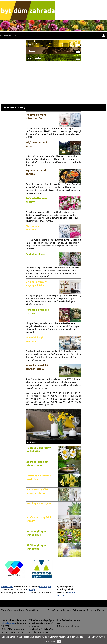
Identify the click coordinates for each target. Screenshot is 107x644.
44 (40, 399)
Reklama (67, 610)
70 (53, 402)
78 (74, 402)
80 (80, 402)
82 (29, 405)
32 (64, 396)
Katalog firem (32, 610)
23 (40, 396)
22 (37, 396)
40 (29, 399)
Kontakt (101, 610)
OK (59, 642)
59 (80, 399)
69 (51, 402)
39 (27, 399)
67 (45, 402)
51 (59, 399)
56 (72, 399)
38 (80, 396)
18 (27, 396)
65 (40, 402)
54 (66, 399)
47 (48, 399)
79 (77, 402)
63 (35, 402)
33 (66, 396)
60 (27, 402)
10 (60, 393)
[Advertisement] (53, 82)
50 (56, 399)
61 (29, 402)
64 (37, 402)
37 (77, 396)
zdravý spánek (8, 623)
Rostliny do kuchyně (39, 503)
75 (66, 402)
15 (73, 393)
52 (61, 399)
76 (69, 402)
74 (64, 402)
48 (51, 399)
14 (71, 393)
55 (69, 399)
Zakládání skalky (36, 254)
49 (53, 399)
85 (37, 405)
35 (72, 396)
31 (61, 396)
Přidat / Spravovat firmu (12, 610)
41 (32, 399)
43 (37, 399)
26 (48, 396)
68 (48, 402)
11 (63, 393)
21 (35, 396)
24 (43, 396)
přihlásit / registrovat (104, 35)
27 (51, 396)
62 (32, 402)
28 (53, 396)
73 (61, 402)
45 (43, 399)
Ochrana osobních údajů (84, 610)
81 (27, 405)
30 (59, 396)
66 (43, 402)
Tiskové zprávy (14, 107)
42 (35, 399)
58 (77, 399)
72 (59, 402)
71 (56, 402)
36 (74, 396)
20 (32, 396)
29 (56, 396)
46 (45, 399)
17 (79, 393)
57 (74, 399)
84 (35, 405)
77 (72, 402)
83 (32, 405)
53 (64, 399)
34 (69, 396)
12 (65, 393)
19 (29, 396)
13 (68, 393)
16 (76, 393)
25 (45, 396)
